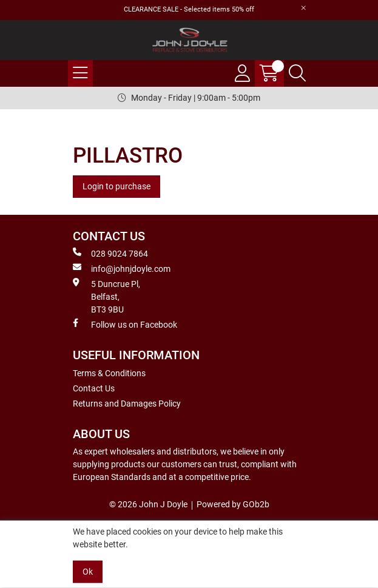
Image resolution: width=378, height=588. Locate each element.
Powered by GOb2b (233, 504)
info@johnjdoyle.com (122, 268)
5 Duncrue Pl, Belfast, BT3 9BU (106, 296)
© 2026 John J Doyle (148, 504)
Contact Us (94, 388)
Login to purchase (116, 186)
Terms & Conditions (109, 373)
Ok (88, 572)
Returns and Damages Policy (127, 404)
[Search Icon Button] (297, 73)
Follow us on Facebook (125, 324)
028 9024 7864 (110, 253)
